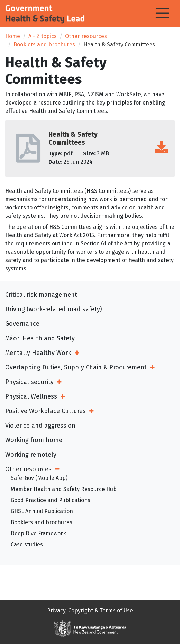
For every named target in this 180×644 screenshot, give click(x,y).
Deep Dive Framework (38, 533)
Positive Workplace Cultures (46, 411)
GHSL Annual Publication (42, 511)
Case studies (27, 544)
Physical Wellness (31, 396)
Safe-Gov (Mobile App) (39, 478)
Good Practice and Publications (51, 500)
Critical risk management (41, 295)
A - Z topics (43, 36)
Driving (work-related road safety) (54, 309)
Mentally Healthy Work (38, 353)
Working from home (34, 440)
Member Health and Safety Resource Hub (64, 489)
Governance (22, 324)
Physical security (29, 382)
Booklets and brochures (44, 44)
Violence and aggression (40, 426)
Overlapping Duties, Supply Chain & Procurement (76, 367)
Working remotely (31, 455)
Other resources (86, 36)
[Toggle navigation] (162, 13)
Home (13, 36)
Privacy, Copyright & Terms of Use (90, 611)
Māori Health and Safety (40, 338)
